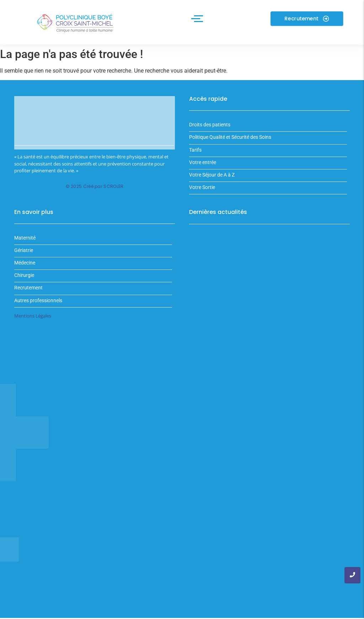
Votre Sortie (202, 192)
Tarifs (195, 155)
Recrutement (28, 293)
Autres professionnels (38, 305)
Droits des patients (210, 130)
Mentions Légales (33, 320)
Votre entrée (203, 167)
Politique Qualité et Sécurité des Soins (230, 142)
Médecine (25, 268)
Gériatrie (24, 255)
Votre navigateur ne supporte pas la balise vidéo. (95, 128)
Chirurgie (24, 280)
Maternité (25, 243)
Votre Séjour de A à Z (212, 180)
